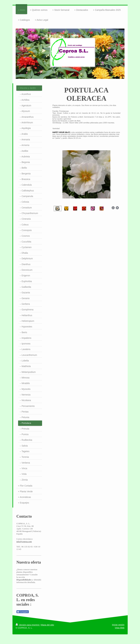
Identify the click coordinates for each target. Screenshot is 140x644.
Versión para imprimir (28, 625)
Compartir (23, 612)
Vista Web (120, 628)
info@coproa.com (24, 541)
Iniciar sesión (118, 625)
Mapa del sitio (48, 625)
